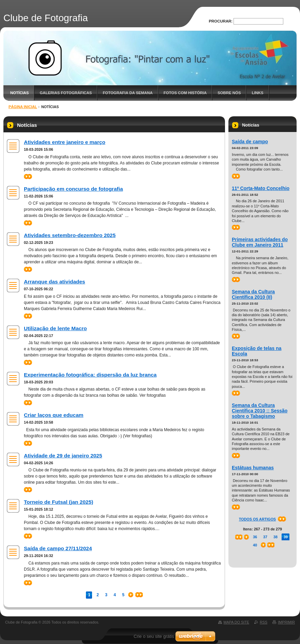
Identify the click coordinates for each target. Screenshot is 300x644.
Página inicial (23, 107)
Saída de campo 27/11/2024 (58, 548)
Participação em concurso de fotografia (73, 189)
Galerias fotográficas (66, 93)
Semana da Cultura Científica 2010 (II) (253, 294)
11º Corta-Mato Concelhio (261, 188)
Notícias (19, 93)
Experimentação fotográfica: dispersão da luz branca (90, 375)
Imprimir (286, 622)
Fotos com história (185, 93)
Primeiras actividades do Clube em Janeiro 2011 (260, 242)
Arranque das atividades (55, 282)
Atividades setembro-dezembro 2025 (70, 235)
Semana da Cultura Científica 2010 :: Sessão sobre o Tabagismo (260, 411)
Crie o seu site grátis (154, 636)
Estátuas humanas (253, 468)
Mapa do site (236, 622)
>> (28, 177)
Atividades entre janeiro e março (65, 142)
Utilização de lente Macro (55, 328)
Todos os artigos (258, 519)
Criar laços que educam (54, 415)
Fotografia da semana (127, 93)
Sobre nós (229, 93)
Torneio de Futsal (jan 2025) (58, 502)
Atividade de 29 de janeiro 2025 (63, 456)
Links (257, 93)
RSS (264, 622)
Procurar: (221, 21)
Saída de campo (250, 142)
